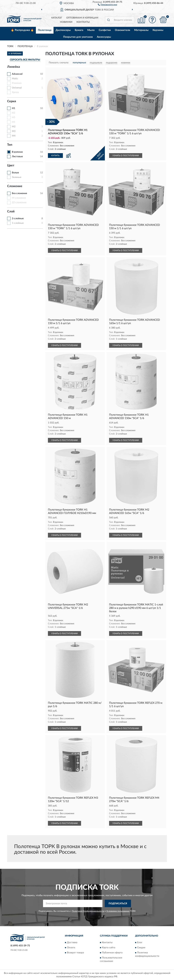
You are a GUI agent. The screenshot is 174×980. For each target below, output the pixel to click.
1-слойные (18, 223)
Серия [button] (12, 101)
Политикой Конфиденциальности (88, 911)
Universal (17, 88)
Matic (15, 79)
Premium (17, 83)
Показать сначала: (59, 63)
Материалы (141, 30)
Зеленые (17, 177)
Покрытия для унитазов (78, 37)
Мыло (91, 30)
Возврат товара (75, 953)
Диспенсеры (63, 30)
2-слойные (18, 219)
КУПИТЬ (55, 156)
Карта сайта (109, 948)
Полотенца (45, 30)
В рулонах (17, 152)
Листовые (17, 157)
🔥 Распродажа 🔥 (22, 30)
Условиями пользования (118, 911)
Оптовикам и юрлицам (82, 18)
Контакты (83, 22)
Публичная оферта (112, 953)
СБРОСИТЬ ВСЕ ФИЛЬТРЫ (25, 60)
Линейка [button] (14, 67)
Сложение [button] (15, 186)
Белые (15, 173)
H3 (14, 117)
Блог (140, 942)
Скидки (141, 948)
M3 (14, 131)
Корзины (158, 30)
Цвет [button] (11, 166)
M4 (14, 136)
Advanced (17, 74)
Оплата (71, 948)
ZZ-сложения (19, 203)
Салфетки (105, 30)
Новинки (66, 22)
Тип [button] (10, 145)
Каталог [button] (57, 18)
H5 (14, 122)
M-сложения (19, 198)
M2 (14, 127)
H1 (14, 108)
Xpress (15, 92)
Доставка (72, 942)
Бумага (79, 30)
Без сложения (19, 193)
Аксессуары (104, 37)
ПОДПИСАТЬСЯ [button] (118, 904)
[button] (107, 4)
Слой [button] (11, 212)
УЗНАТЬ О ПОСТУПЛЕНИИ (126, 156)
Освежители (123, 30)
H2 (14, 113)
